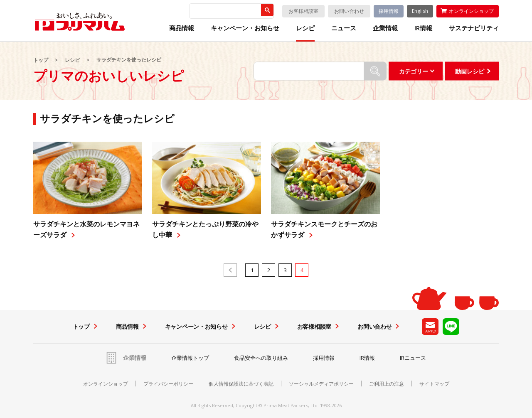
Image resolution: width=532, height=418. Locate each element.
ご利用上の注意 (387, 384)
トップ (41, 60)
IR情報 (423, 28)
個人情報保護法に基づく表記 (241, 384)
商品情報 (182, 28)
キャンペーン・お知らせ (245, 28)
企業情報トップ (190, 358)
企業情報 (385, 28)
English (420, 11)
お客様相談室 (303, 11)
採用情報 (389, 11)
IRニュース (413, 358)
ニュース (344, 28)
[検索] (225, 11)
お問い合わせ (349, 11)
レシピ (305, 28)
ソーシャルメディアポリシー (321, 384)
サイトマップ (434, 384)
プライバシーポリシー (168, 384)
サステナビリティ (474, 28)
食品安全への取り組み (261, 358)
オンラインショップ (471, 11)
